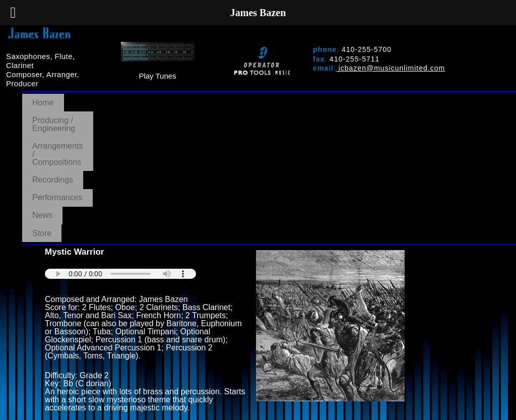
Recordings (327, 98)
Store (488, 98)
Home (43, 98)
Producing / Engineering (117, 98)
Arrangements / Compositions (233, 98)
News (448, 98)
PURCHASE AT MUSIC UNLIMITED (115, 295)
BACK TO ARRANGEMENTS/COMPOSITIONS (133, 311)
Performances (393, 98)
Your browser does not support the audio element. (120, 134)
